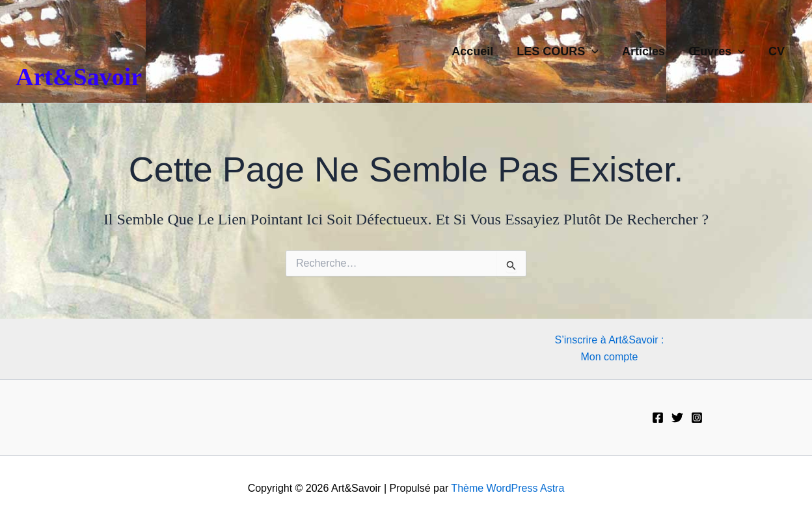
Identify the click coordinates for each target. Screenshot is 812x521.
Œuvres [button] (717, 51)
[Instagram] (697, 418)
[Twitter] (677, 418)
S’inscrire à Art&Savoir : (609, 340)
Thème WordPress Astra (507, 488)
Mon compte (609, 357)
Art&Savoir (79, 77)
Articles (643, 51)
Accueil (472, 51)
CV (777, 51)
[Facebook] (658, 418)
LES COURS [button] (558, 51)
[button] (592, 51)
